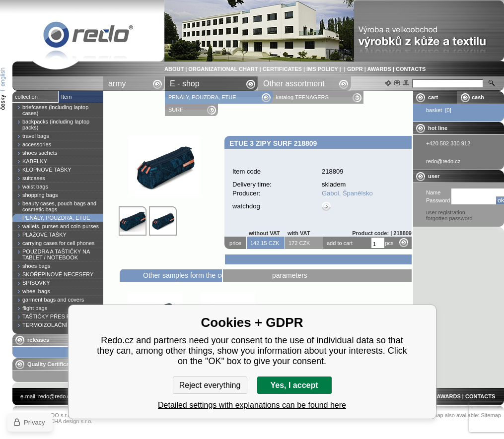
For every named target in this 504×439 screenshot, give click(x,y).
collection (26, 97)
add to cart (340, 243)
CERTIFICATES (282, 69)
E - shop (185, 84)
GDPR (355, 69)
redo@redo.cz (55, 396)
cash (478, 97)
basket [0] (439, 110)
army (117, 84)
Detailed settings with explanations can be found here (252, 405)
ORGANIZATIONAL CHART (223, 69)
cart (433, 97)
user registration (446, 212)
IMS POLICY (322, 69)
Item (66, 97)
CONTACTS (411, 69)
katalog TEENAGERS (302, 97)
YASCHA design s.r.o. (66, 421)
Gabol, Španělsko (347, 193)
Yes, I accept (294, 385)
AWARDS (379, 69)
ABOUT (174, 69)
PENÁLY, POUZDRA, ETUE (203, 97)
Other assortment (294, 84)
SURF (176, 110)
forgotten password (449, 218)
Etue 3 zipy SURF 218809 (88, 36)
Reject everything (210, 385)
